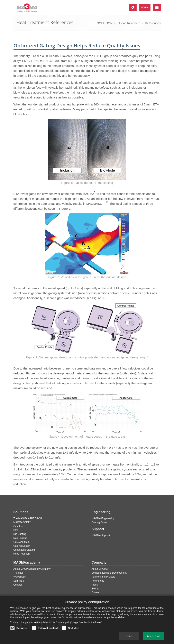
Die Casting (20, 534)
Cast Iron (19, 526)
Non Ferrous (20, 538)
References (153, 23)
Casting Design (22, 546)
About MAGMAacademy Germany (32, 569)
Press (95, 585)
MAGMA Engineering (103, 518)
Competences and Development (109, 573)
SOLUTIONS (106, 23)
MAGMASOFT (22, 522)
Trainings (19, 573)
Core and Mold (22, 542)
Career (95, 593)
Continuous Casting (24, 550)
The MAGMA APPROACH (28, 518)
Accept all (153, 639)
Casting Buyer (99, 522)
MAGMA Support (101, 535)
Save (129, 639)
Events (95, 589)
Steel (16, 530)
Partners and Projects (103, 577)
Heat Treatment (130, 23)
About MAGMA (100, 569)
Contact (18, 585)
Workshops (20, 577)
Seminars (19, 581)
